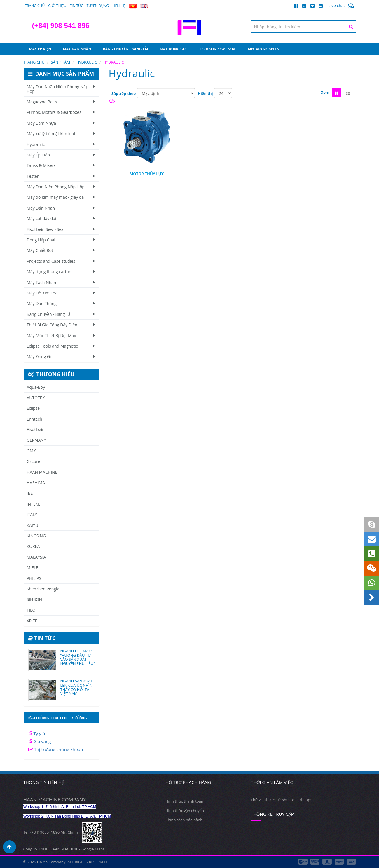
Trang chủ (35, 6)
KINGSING (36, 536)
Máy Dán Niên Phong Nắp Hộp (61, 187)
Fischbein (36, 429)
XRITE (32, 621)
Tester (61, 176)
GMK (31, 451)
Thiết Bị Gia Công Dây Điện (61, 325)
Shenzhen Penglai (44, 589)
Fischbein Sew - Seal (217, 49)
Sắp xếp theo (124, 93)
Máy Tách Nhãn (61, 282)
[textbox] (303, 27)
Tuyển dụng (98, 6)
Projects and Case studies (61, 261)
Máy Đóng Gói (173, 49)
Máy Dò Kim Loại (61, 293)
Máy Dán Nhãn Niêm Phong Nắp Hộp (61, 89)
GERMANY (36, 440)
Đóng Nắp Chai (61, 240)
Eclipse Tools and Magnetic (61, 346)
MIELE (33, 568)
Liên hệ (119, 6)
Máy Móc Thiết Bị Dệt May (61, 335)
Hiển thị (205, 93)
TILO (31, 610)
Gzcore (33, 461)
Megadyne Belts (263, 49)
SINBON (35, 599)
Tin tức (76, 6)
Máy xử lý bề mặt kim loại (61, 134)
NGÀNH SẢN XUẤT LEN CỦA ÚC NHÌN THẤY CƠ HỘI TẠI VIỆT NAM (77, 687)
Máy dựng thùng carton (61, 272)
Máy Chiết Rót (61, 250)
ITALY (32, 514)
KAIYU (33, 525)
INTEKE (34, 504)
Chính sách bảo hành (184, 820)
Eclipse (33, 408)
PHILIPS (34, 578)
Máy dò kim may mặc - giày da (61, 197)
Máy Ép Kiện (40, 49)
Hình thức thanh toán (184, 801)
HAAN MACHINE (42, 472)
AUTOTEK (36, 398)
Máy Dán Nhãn (77, 49)
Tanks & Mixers (61, 165)
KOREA (33, 546)
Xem (325, 92)
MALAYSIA (36, 557)
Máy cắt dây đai (61, 218)
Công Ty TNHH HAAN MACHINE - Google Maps (64, 849)
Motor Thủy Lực (147, 174)
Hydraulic (61, 144)
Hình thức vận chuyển (185, 811)
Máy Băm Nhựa (61, 123)
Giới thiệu (57, 6)
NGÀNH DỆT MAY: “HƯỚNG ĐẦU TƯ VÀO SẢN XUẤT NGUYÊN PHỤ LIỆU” (78, 657)
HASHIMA (36, 483)
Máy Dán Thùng (61, 303)
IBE (30, 493)
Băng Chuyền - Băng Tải (126, 49)
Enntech (35, 419)
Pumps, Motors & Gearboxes (61, 112)
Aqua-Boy (36, 387)
